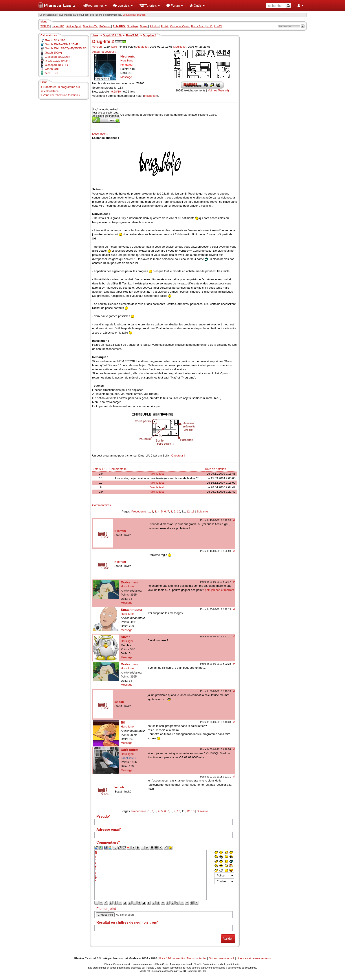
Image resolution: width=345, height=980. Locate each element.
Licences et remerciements (254, 958)
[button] (95, 6)
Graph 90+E (53, 69)
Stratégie (133, 26)
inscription (151, 96)
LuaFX (218, 26)
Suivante (203, 511)
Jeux (95, 35)
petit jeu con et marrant (219, 590)
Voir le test (157, 474)
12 (188, 511)
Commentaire (118, 469)
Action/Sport (74, 26)
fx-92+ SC (51, 73)
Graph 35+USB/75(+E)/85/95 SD (66, 48)
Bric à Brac (198, 26)
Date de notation (216, 469)
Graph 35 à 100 (113, 35)
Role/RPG (133, 35)
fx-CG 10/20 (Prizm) (58, 61)
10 (178, 511)
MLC (210, 26)
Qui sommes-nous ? (221, 958)
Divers (144, 26)
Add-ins (155, 26)
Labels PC (58, 26)
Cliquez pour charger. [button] (134, 15)
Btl (123, 722)
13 (193, 511)
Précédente (139, 511)
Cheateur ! (178, 456)
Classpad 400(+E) (56, 65)
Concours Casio (180, 26)
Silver (125, 637)
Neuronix (128, 56)
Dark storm (129, 750)
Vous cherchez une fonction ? (62, 95)
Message (126, 77)
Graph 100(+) (53, 53)
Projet (165, 26)
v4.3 (96, 958)
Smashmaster (132, 610)
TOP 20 (45, 26)
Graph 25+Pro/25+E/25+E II (63, 44)
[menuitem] (95, 6)
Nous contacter (197, 958)
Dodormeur (130, 582)
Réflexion (105, 26)
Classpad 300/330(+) (58, 57)
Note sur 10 (100, 469)
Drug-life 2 (149, 35)
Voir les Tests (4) (218, 90)
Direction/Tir (90, 26)
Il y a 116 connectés (172, 958)
